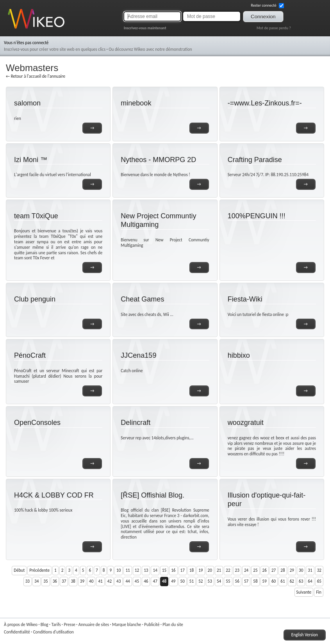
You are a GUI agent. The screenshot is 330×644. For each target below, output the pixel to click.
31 (310, 570)
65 (319, 581)
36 (55, 581)
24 (246, 570)
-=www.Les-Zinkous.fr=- (265, 103)
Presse (69, 624)
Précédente (39, 570)
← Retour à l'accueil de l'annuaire (36, 76)
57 (246, 581)
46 (146, 581)
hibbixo (239, 355)
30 (301, 570)
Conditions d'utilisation (54, 632)
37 (64, 581)
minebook (136, 103)
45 (137, 581)
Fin (319, 592)
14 (155, 570)
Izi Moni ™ (31, 160)
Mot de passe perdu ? (274, 28)
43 (119, 581)
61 (283, 581)
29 (292, 570)
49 (173, 581)
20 (210, 570)
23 (237, 570)
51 (192, 581)
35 (45, 581)
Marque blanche (127, 624)
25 (255, 570)
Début (19, 570)
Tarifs (56, 624)
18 (192, 570)
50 (183, 581)
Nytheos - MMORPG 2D (158, 160)
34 (37, 581)
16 (173, 570)
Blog (45, 624)
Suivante (304, 592)
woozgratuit (246, 423)
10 (119, 570)
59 (265, 581)
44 (128, 581)
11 (128, 570)
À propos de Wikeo (21, 624)
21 (219, 570)
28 (283, 570)
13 (146, 570)
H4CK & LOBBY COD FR (54, 495)
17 (183, 570)
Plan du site (173, 624)
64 (310, 581)
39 (82, 581)
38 (73, 581)
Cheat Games (142, 299)
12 (137, 570)
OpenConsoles (37, 423)
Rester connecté (267, 5)
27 (274, 570)
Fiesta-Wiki (245, 299)
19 (201, 570)
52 (201, 581)
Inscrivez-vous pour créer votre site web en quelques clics (55, 49)
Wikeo (13, 28)
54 (219, 581)
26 (265, 570)
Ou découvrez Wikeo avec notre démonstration (150, 49)
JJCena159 (138, 355)
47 (155, 581)
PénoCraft (30, 355)
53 (210, 581)
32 (319, 570)
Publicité (152, 624)
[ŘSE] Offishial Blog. (153, 495)
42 (110, 581)
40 (91, 581)
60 (274, 581)
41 (100, 581)
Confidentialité (17, 632)
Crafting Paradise (255, 160)
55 (228, 581)
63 (301, 581)
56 (237, 581)
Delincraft (136, 423)
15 (164, 570)
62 (292, 581)
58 (255, 581)
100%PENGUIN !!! (257, 216)
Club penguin (35, 299)
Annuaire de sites (94, 624)
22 (228, 570)
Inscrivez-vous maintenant (145, 28)
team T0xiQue (36, 216)
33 (28, 581)
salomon (27, 103)
